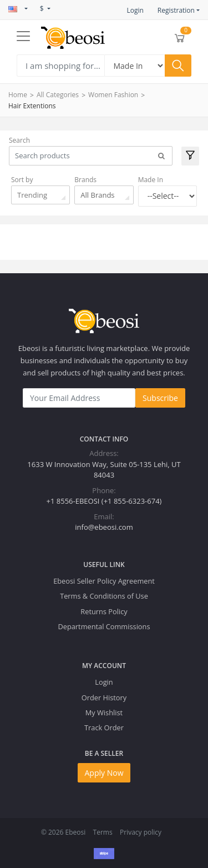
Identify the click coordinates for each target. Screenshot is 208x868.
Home (18, 95)
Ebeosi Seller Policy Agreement (104, 581)
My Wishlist (104, 713)
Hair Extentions (32, 106)
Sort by (22, 180)
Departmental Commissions (104, 626)
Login (135, 10)
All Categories (58, 95)
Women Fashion (113, 95)
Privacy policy (141, 832)
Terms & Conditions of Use (104, 596)
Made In (151, 180)
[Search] (60, 66)
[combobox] (40, 195)
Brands (85, 180)
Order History (104, 698)
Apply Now (104, 773)
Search (19, 140)
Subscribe (160, 398)
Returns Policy (104, 611)
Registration (176, 10)
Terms (103, 832)
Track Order (104, 727)
